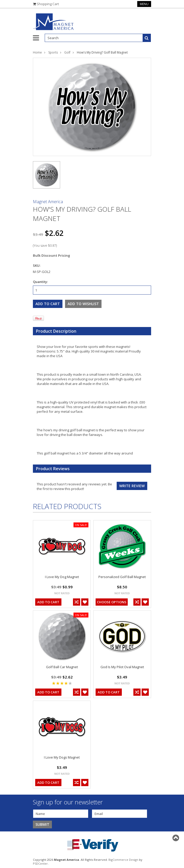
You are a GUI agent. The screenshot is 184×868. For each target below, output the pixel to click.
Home (37, 52)
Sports (53, 52)
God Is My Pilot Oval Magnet (122, 667)
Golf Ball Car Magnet (62, 667)
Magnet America (48, 202)
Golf (67, 52)
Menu (144, 4)
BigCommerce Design (123, 860)
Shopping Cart (48, 4)
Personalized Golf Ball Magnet (122, 577)
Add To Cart (48, 602)
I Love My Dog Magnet (62, 577)
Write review (132, 486)
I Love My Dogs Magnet (62, 757)
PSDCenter (40, 863)
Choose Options (112, 602)
